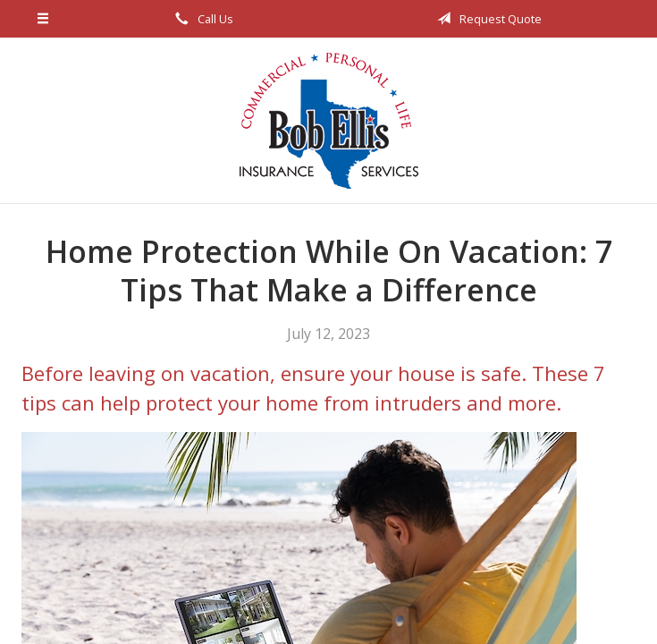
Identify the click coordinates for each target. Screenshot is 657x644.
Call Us (201, 19)
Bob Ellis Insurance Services (329, 120)
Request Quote (486, 19)
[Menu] (43, 19)
